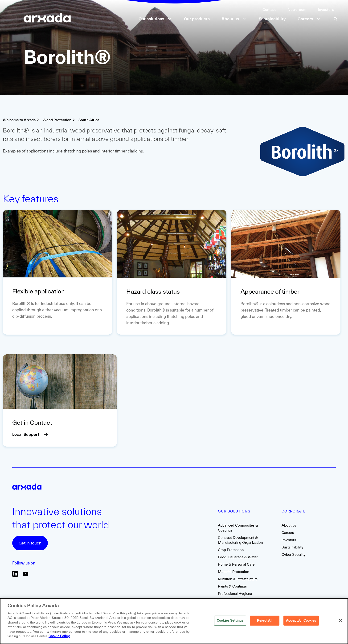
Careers (288, 533)
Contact (269, 10)
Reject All (265, 620)
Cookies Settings (230, 620)
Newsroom (297, 10)
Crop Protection (231, 550)
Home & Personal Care (236, 564)
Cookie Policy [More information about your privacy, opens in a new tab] (59, 636)
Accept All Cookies (301, 620)
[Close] (340, 621)
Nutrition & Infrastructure (238, 579)
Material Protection (233, 572)
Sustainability (292, 547)
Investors (326, 10)
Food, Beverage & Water (238, 557)
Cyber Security (293, 554)
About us (289, 525)
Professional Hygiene (235, 594)
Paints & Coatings (232, 586)
